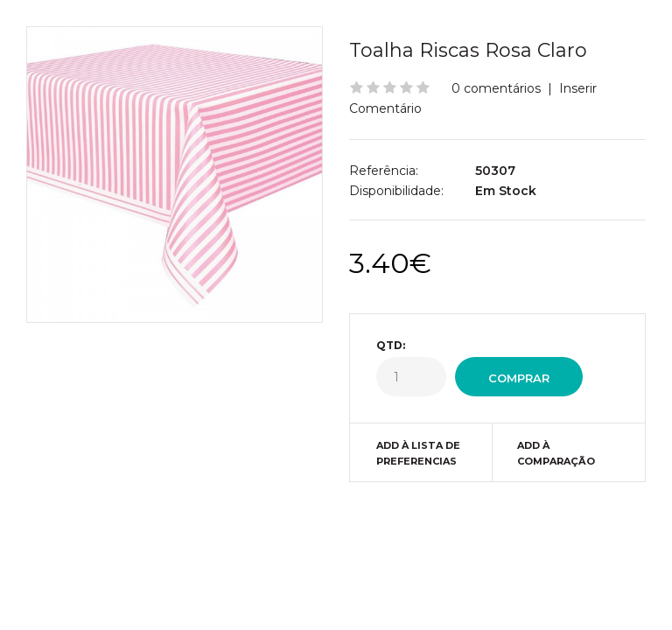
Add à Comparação (556, 453)
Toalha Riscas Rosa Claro (468, 50)
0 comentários (496, 88)
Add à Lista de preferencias (418, 453)
